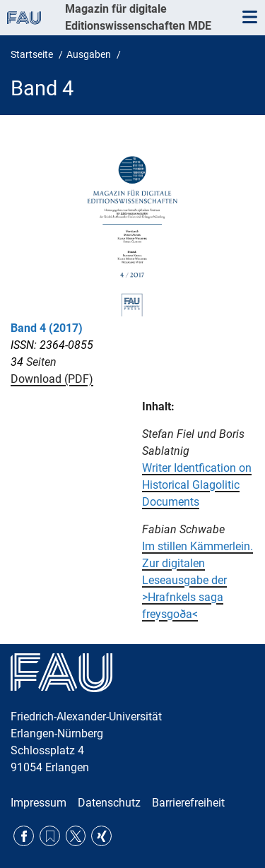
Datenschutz (109, 803)
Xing (101, 836)
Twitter (76, 836)
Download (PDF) (52, 379)
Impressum (39, 803)
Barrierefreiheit (188, 803)
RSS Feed (50, 836)
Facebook (24, 836)
